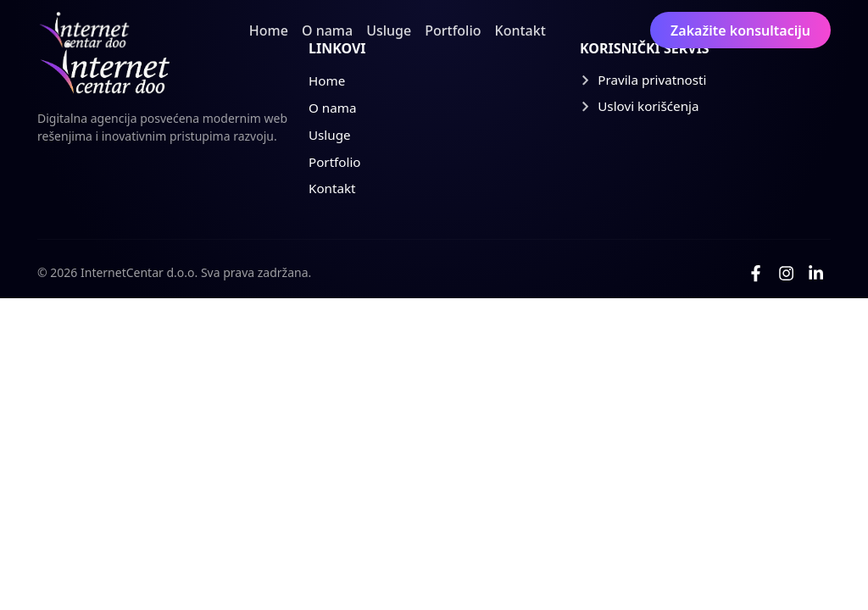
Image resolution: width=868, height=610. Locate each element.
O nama (327, 30)
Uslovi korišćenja (640, 106)
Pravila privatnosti (643, 80)
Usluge (389, 30)
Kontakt (520, 30)
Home (269, 30)
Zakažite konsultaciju (740, 30)
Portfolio (453, 30)
